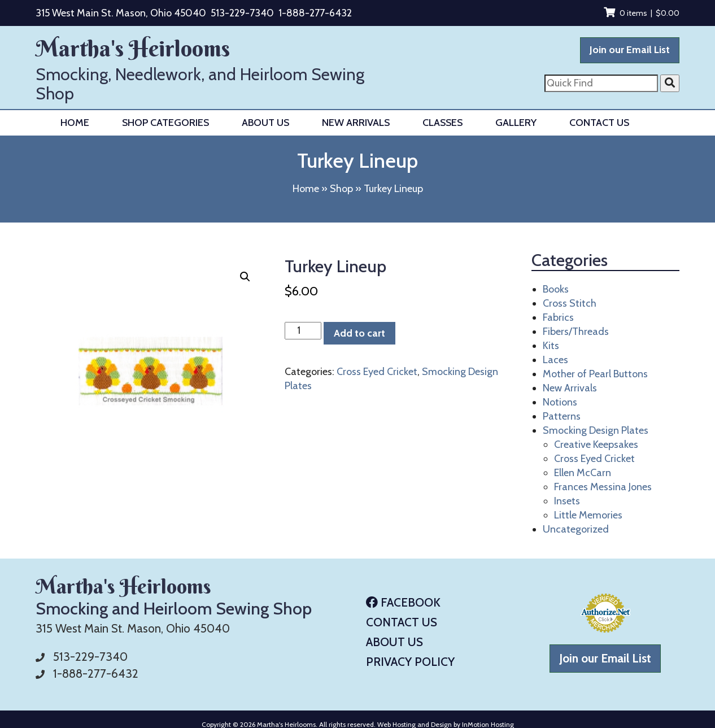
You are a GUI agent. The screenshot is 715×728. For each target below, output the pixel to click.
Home (75, 123)
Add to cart (359, 333)
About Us (265, 123)
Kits (551, 346)
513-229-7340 (242, 13)
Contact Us (599, 123)
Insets (567, 501)
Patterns (562, 416)
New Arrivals (356, 123)
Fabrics (558, 317)
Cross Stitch (570, 303)
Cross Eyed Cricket (377, 372)
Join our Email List (630, 50)
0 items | (642, 13)
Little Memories (588, 515)
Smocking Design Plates (596, 430)
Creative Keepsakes (596, 444)
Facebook (403, 602)
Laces (555, 360)
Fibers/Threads (576, 332)
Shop (341, 189)
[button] (245, 277)
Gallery (516, 123)
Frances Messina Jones (603, 487)
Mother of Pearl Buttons (595, 374)
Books (556, 289)
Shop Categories (165, 123)
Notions (560, 402)
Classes (442, 123)
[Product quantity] (303, 331)
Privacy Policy (410, 662)
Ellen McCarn (583, 473)
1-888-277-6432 (315, 13)
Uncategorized (576, 529)
